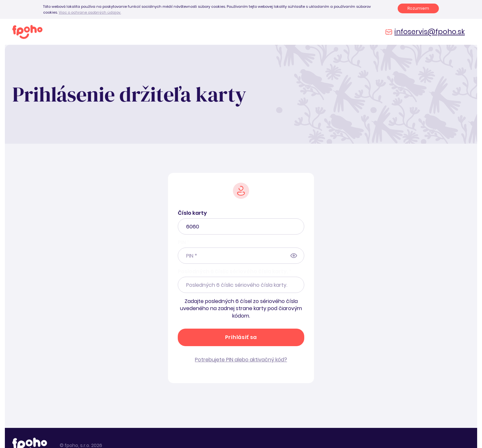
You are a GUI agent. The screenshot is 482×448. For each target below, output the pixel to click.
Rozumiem (418, 8)
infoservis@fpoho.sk (430, 32)
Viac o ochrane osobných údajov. (90, 12)
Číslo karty (192, 213)
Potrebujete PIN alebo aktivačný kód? (241, 360)
